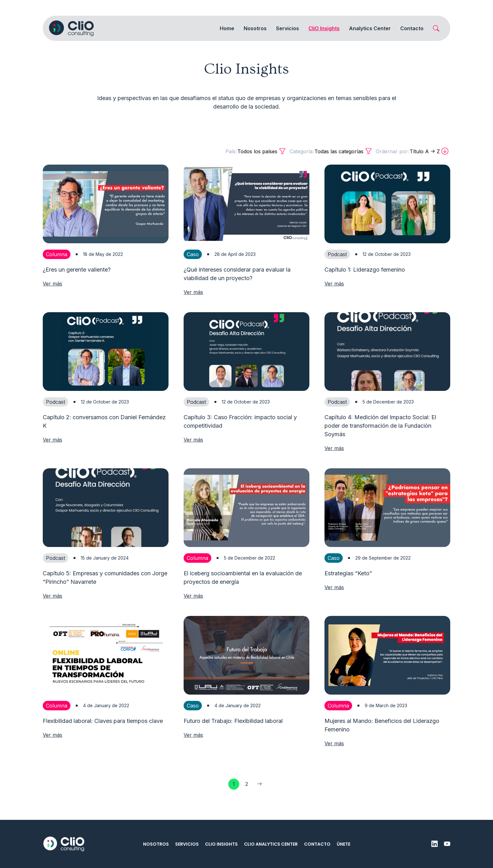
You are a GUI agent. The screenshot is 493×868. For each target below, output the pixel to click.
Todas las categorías (331, 152)
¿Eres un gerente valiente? (77, 270)
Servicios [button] (288, 28)
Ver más (53, 284)
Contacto (412, 28)
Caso (193, 254)
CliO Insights (221, 844)
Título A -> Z (412, 152)
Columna (57, 254)
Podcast (337, 254)
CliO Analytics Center (271, 844)
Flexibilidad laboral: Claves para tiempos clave (103, 735)
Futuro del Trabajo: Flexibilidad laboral (233, 735)
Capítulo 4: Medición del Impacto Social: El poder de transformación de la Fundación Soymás (380, 440)
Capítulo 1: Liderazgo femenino (365, 270)
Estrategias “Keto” (348, 587)
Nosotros (156, 844)
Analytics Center (370, 28)
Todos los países (256, 152)
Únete (343, 844)
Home (227, 28)
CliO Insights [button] (324, 28)
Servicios (187, 844)
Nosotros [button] (255, 28)
